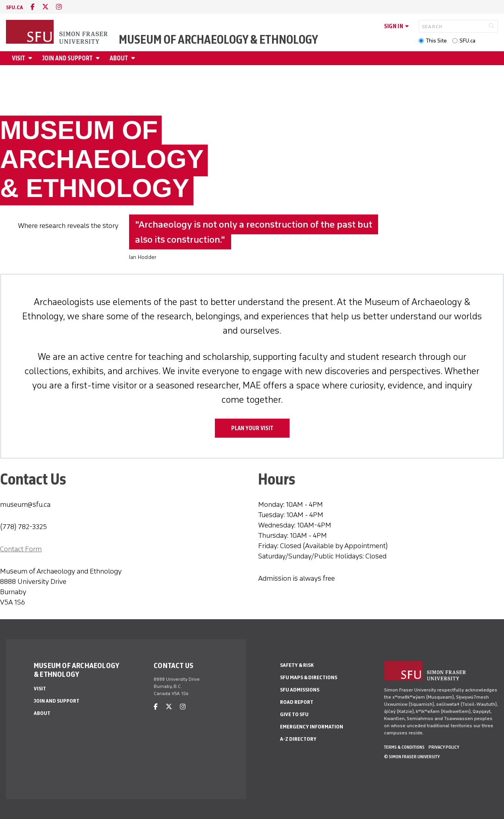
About (119, 58)
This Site (436, 41)
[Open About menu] (134, 58)
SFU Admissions (300, 690)
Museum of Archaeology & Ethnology (218, 40)
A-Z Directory (298, 739)
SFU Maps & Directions (309, 677)
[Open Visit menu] (31, 58)
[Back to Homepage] (58, 33)
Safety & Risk (297, 665)
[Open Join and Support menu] (99, 58)
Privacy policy (444, 747)
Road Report (297, 702)
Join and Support (67, 58)
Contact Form (21, 549)
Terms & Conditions (404, 747)
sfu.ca (14, 7)
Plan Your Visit (252, 428)
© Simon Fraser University (412, 757)
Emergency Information (312, 727)
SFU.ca (467, 41)
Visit (18, 58)
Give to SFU (294, 714)
